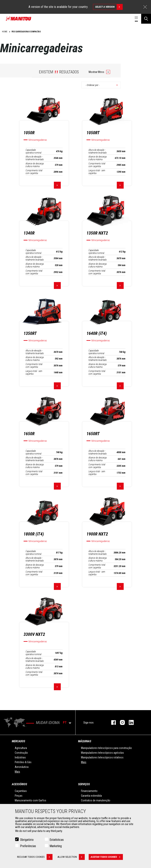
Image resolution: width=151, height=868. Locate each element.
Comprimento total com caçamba (34, 172)
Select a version (109, 7)
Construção (21, 753)
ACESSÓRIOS (19, 784)
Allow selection (71, 857)
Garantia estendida (91, 796)
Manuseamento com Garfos (30, 800)
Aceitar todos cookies (107, 857)
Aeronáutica (22, 767)
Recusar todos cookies (35, 857)
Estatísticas (57, 840)
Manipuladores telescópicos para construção (106, 748)
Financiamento (89, 791)
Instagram (120, 722)
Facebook (112, 722)
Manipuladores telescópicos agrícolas (102, 753)
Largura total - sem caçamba (97, 172)
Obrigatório (27, 840)
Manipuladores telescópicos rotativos (102, 757)
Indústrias (20, 757)
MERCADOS (18, 741)
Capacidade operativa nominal (33, 151)
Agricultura (21, 748)
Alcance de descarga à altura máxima (35, 165)
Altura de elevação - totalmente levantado (35, 158)
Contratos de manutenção (96, 800)
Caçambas (21, 791)
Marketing (56, 846)
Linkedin (129, 722)
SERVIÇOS (84, 784)
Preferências (28, 846)
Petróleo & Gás (23, 762)
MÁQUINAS (85, 741)
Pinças (19, 796)
